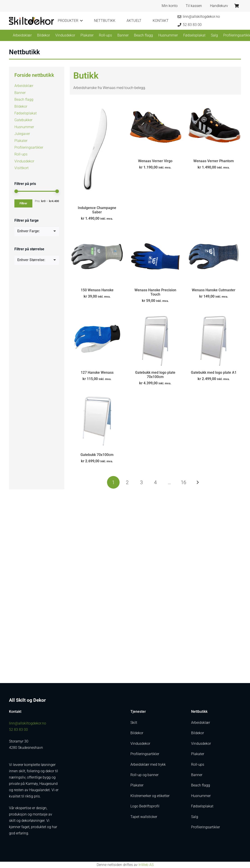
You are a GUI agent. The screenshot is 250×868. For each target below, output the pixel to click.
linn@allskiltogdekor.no (28, 723)
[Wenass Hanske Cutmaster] (214, 256)
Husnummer (24, 127)
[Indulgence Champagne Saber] (97, 151)
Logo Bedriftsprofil (145, 806)
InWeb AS (146, 865)
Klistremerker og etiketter (150, 796)
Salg (195, 817)
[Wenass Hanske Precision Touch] (155, 256)
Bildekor (21, 106)
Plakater (21, 141)
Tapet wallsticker (144, 817)
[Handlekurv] (237, 6)
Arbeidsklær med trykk (148, 764)
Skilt (134, 723)
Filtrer (23, 203)
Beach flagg (24, 99)
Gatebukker (23, 120)
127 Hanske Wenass (97, 372)
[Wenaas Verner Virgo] (155, 127)
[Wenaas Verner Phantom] (214, 127)
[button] (80, 21)
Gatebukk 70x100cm (97, 455)
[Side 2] (127, 482)
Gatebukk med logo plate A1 (214, 372)
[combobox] (37, 231)
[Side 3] (141, 482)
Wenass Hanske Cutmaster (214, 290)
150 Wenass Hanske (97, 290)
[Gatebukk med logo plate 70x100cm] (155, 339)
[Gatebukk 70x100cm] (97, 421)
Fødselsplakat (26, 113)
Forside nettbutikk (34, 75)
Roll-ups (21, 154)
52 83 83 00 (18, 730)
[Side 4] (155, 482)
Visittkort (21, 168)
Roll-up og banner (144, 775)
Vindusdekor (24, 161)
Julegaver (22, 134)
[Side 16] (183, 482)
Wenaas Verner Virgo (155, 161)
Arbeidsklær (24, 86)
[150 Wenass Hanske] (97, 256)
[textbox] (29, 231)
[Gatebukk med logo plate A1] (214, 339)
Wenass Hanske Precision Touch (155, 292)
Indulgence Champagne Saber (97, 210)
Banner (20, 93)
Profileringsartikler (29, 147)
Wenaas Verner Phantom (214, 161)
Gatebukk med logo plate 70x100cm (155, 374)
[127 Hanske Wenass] (97, 339)
